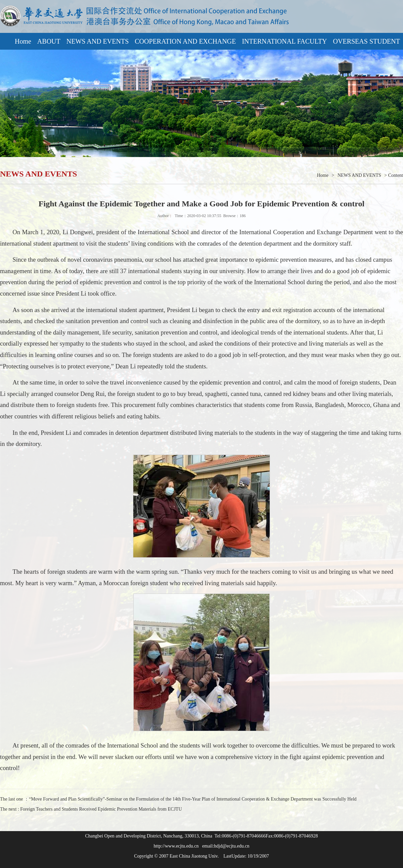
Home (23, 41)
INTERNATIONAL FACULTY (284, 41)
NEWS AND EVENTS (98, 41)
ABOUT (49, 41)
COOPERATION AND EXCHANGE (185, 41)
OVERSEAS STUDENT (367, 41)
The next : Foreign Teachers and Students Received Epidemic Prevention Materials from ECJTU (91, 809)
